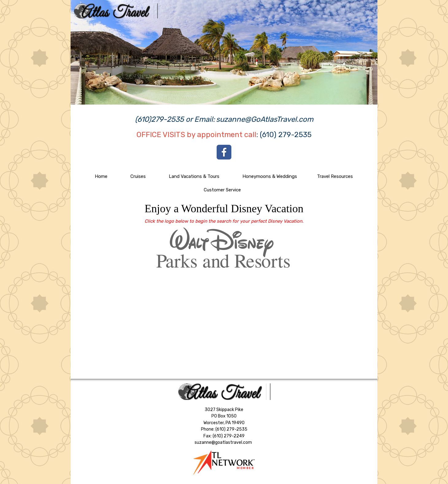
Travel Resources (335, 176)
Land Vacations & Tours (194, 176)
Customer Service (222, 190)
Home (101, 176)
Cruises (138, 176)
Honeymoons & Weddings (270, 176)
